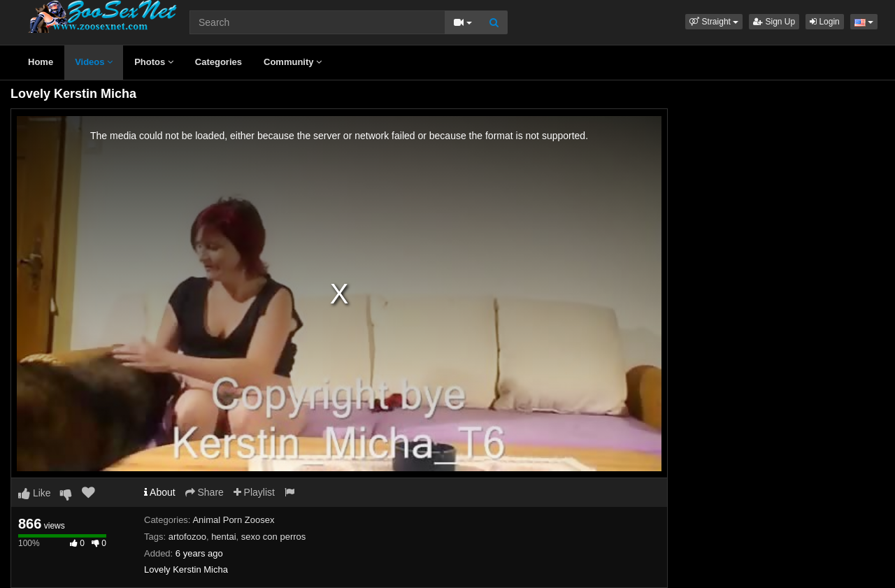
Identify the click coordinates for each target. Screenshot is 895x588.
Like (35, 493)
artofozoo (187, 537)
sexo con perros (274, 537)
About (160, 492)
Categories (219, 62)
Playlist (254, 492)
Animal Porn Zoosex (233, 520)
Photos (154, 62)
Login (825, 22)
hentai (223, 537)
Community (293, 62)
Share (205, 492)
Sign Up (774, 22)
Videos (94, 62)
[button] (714, 22)
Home (41, 62)
